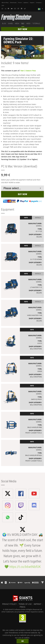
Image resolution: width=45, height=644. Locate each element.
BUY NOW (22, 29)
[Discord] (22, 9)
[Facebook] (9, 9)
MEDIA (17, 23)
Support (32, 3)
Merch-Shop (5, 3)
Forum (20, 3)
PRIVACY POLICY (9, 604)
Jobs (3, 5)
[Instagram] (15, 9)
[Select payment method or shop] (23, 188)
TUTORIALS (36, 23)
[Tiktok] (25, 9)
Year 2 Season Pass (28, 71)
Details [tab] (38, 218)
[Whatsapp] (3, 9)
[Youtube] (12, 9)
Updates (26, 3)
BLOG (4, 23)
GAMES (10, 23)
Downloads (13, 3)
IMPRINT (37, 604)
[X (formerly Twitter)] (6, 9)
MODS (28, 23)
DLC (23, 23)
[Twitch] (19, 9)
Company (39, 3)
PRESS (22, 607)
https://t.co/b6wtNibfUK (25, 567)
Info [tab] (26, 218)
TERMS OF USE (25, 604)
